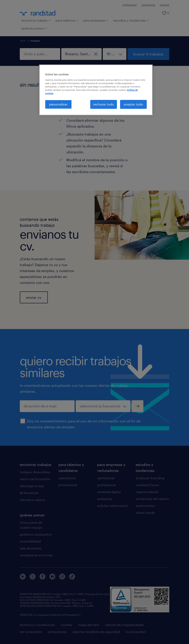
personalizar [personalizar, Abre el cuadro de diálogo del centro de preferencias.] (58, 104)
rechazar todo (103, 104)
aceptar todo (133, 104)
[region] (96, 90)
